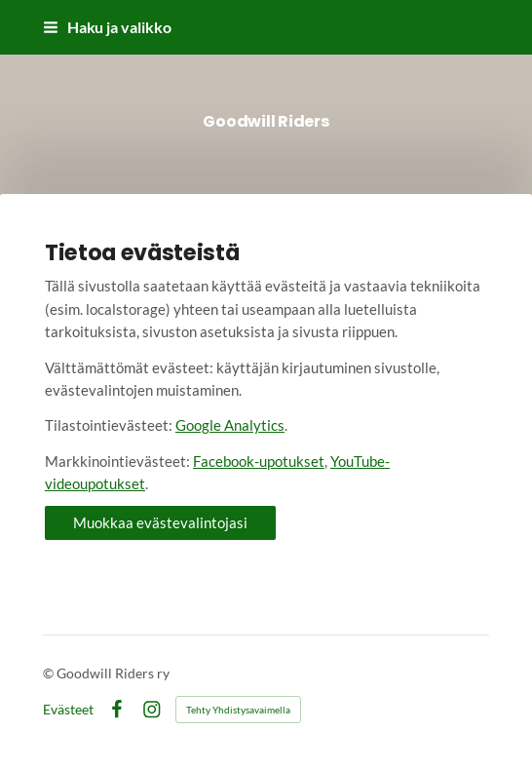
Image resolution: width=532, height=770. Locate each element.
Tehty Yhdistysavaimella (238, 710)
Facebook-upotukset (259, 461)
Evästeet (68, 710)
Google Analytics (230, 425)
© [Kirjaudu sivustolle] (50, 673)
